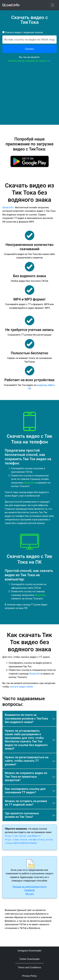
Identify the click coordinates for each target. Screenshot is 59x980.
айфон (51, 385)
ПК (29, 389)
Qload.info (8, 207)
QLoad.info (11, 5)
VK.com (29, 894)
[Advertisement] (29, 95)
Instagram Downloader (29, 951)
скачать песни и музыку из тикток (29, 61)
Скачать (30, 49)
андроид (42, 385)
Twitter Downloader (30, 959)
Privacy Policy (29, 976)
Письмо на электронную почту (29, 887)
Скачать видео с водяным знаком (24, 32)
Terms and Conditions (29, 967)
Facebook (29, 890)
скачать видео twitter (21, 687)
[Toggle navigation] (52, 5)
